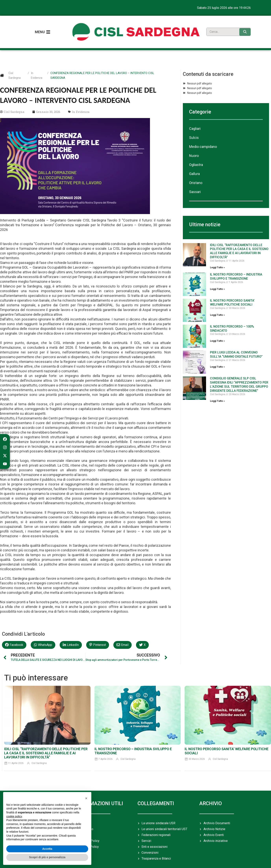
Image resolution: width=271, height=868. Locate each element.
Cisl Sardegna (15, 65)
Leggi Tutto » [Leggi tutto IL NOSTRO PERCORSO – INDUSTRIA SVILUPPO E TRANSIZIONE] (217, 279)
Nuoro (194, 146)
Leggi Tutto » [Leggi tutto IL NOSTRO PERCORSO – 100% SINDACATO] (217, 331)
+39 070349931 (108, 861)
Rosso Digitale (242, 861)
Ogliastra (196, 155)
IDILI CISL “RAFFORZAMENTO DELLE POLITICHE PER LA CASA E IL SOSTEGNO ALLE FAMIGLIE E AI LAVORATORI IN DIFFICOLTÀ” (239, 241)
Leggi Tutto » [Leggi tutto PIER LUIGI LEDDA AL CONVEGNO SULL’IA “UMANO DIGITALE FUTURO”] (217, 357)
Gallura (194, 164)
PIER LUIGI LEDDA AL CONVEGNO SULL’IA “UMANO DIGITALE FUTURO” (236, 344)
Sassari (195, 182)
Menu (40, 27)
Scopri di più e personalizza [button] (47, 857)
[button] (14, 635)
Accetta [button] (47, 849)
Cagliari (195, 119)
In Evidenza (37, 65)
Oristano (196, 173)
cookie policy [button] (14, 816)
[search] (222, 27)
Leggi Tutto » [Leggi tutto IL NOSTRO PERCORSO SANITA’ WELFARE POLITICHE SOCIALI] (217, 305)
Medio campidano (203, 137)
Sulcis (194, 128)
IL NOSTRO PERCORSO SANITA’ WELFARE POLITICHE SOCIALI (232, 293)
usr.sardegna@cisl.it (179, 861)
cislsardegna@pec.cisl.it (141, 861)
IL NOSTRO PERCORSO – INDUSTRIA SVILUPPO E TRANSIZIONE (236, 266)
